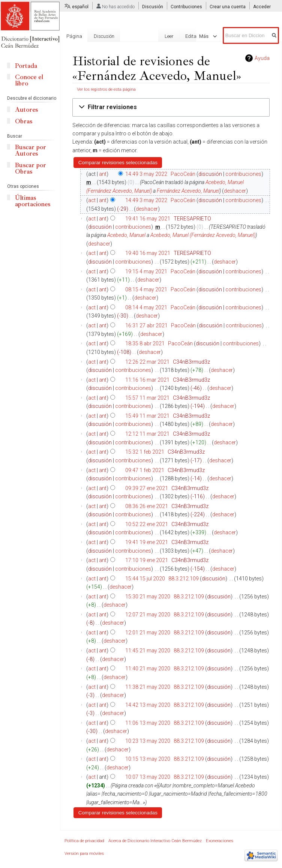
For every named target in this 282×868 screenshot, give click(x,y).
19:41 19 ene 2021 (147, 542)
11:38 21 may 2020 (148, 687)
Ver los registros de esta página (106, 89)
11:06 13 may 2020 (148, 723)
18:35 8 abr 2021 (145, 343)
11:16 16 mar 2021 (147, 380)
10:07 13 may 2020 (148, 777)
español (80, 7)
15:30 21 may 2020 (148, 597)
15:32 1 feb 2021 (145, 452)
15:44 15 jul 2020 (145, 579)
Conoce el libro (29, 80)
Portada (26, 66)
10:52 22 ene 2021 (147, 524)
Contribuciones (186, 7)
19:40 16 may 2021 (148, 253)
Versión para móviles (84, 854)
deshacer (235, 191)
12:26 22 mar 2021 (147, 362)
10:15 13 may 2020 (148, 759)
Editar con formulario (167, 63)
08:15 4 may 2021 (146, 289)
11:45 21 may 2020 (148, 651)
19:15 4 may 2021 (146, 271)
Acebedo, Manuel (126, 235)
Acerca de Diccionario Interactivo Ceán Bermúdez (155, 841)
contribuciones (243, 174)
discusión (210, 174)
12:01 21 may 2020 (148, 633)
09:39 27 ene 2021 (147, 488)
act (92, 200)
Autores (26, 110)
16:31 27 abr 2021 (146, 325)
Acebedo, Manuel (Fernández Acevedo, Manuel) (203, 235)
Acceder (262, 7)
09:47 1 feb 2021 (145, 470)
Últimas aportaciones (33, 201)
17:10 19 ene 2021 (147, 560)
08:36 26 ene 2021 (147, 506)
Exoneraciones (220, 841)
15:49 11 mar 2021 (147, 416)
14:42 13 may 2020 (148, 705)
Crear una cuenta (228, 7)
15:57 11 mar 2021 (147, 398)
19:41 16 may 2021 (148, 219)
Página (74, 36)
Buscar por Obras (31, 168)
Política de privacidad (84, 841)
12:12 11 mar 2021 (147, 434)
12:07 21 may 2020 (148, 615)
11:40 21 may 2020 (148, 669)
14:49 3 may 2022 (146, 174)
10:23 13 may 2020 (148, 741)
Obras (24, 121)
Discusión (153, 7)
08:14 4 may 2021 (146, 307)
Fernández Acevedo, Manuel (188, 191)
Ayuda (262, 58)
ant (103, 174)
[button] (171, 107)
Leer (129, 63)
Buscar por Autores (31, 150)
